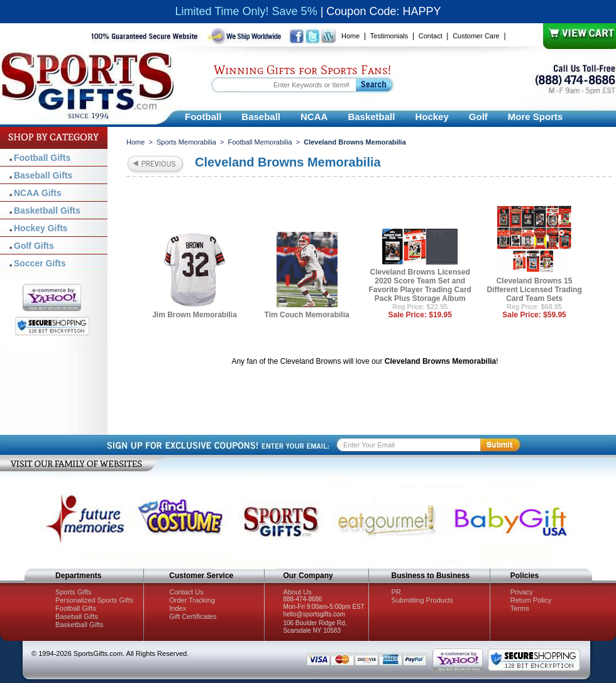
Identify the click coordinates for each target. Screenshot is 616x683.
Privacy (522, 592)
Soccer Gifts (40, 263)
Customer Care (476, 36)
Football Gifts (42, 158)
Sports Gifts (73, 592)
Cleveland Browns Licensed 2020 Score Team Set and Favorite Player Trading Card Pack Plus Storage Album (420, 285)
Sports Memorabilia (186, 142)
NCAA (314, 117)
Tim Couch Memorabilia (307, 315)
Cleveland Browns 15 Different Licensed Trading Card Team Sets (534, 290)
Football (203, 117)
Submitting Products (422, 600)
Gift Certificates (193, 616)
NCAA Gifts (38, 193)
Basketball (371, 117)
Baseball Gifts (43, 175)
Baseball (261, 117)
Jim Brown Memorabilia (195, 315)
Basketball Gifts (47, 210)
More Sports (536, 117)
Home (350, 36)
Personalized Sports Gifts (94, 600)
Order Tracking (192, 600)
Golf (478, 117)
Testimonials (389, 36)
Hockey (432, 117)
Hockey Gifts (41, 228)
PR (396, 592)
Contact (431, 36)
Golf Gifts (34, 246)
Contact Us (186, 592)
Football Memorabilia (260, 142)
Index (178, 608)
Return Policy (531, 600)
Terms (520, 608)
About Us (297, 592)
